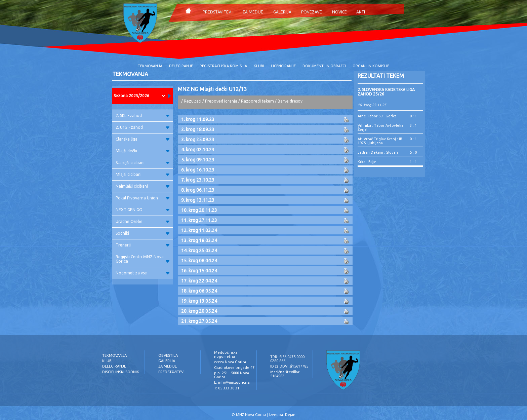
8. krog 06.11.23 (198, 190)
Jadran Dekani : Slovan (378, 152)
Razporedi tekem (257, 101)
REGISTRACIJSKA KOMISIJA (223, 66)
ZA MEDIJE (253, 12)
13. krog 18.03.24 (199, 240)
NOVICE (339, 12)
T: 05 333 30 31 (227, 388)
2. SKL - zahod (143, 116)
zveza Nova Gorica (230, 362)
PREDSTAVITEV (217, 12)
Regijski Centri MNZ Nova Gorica (143, 259)
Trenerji (143, 245)
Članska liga (143, 139)
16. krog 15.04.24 (199, 271)
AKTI (361, 12)
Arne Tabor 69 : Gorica (377, 116)
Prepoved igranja (222, 101)
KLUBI (259, 66)
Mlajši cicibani (143, 174)
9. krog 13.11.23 (198, 200)
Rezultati (193, 101)
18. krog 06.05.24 (199, 291)
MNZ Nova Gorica (251, 415)
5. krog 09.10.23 (198, 160)
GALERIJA (282, 12)
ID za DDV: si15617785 (289, 366)
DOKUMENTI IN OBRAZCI (324, 66)
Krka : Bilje (367, 162)
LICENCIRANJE (283, 66)
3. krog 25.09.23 (198, 140)
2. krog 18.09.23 (198, 129)
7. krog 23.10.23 (198, 180)
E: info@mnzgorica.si (232, 382)
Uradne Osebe (143, 221)
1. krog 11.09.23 (198, 119)
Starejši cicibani (143, 163)
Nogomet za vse (143, 273)
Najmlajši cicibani (143, 186)
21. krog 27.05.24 (199, 321)
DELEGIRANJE (181, 66)
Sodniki (143, 233)
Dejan (290, 415)
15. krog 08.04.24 (199, 261)
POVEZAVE (312, 12)
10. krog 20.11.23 (199, 210)
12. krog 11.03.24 (199, 230)
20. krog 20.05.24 (199, 311)
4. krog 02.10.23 (198, 150)
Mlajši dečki (143, 151)
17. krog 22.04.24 (199, 281)
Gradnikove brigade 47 (234, 368)
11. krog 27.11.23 (199, 220)
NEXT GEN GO (143, 210)
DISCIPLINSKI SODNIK (121, 372)
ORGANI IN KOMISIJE (371, 66)
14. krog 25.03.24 (199, 251)
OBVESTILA (168, 355)
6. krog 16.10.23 (198, 170)
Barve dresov (290, 101)
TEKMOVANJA (150, 66)
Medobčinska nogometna (226, 354)
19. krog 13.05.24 (199, 301)
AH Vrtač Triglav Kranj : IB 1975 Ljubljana (380, 141)
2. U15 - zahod (143, 127)
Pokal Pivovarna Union (143, 198)
